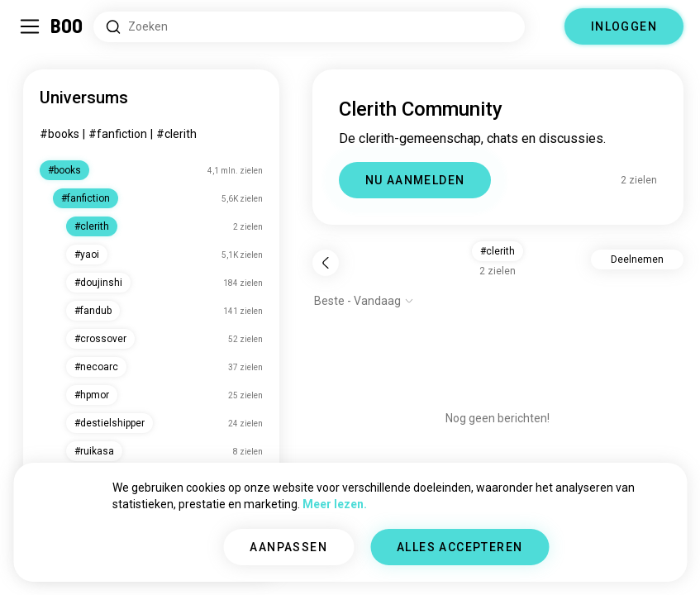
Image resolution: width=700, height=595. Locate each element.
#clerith (176, 134)
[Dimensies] (545, 26)
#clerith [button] (498, 251)
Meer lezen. (335, 504)
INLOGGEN (624, 26)
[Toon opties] (364, 301)
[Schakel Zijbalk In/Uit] (30, 26)
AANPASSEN (288, 547)
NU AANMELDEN (415, 180)
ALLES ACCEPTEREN (460, 547)
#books (60, 134)
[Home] (67, 26)
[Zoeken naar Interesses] (309, 27)
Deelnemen (637, 259)
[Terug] (326, 263)
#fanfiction (118, 134)
